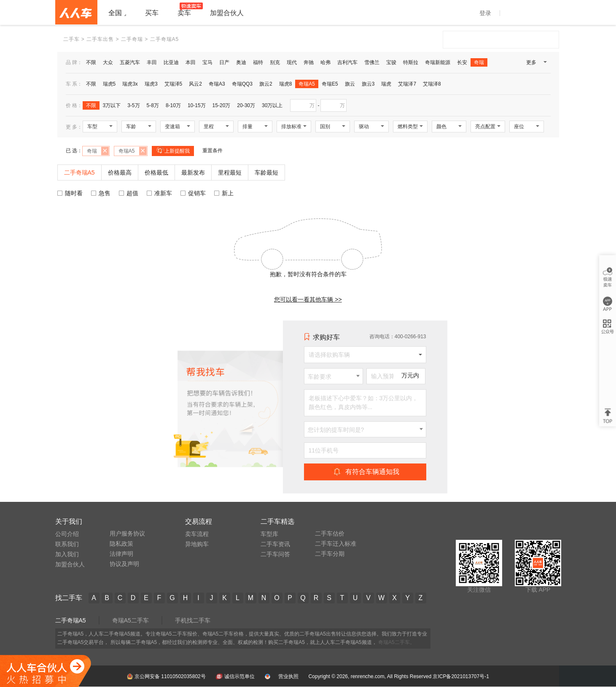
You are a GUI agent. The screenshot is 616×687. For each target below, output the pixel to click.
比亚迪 (171, 62)
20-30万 (246, 105)
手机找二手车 (193, 620)
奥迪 (241, 62)
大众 (108, 62)
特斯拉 (411, 62)
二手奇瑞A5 (71, 620)
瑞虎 (386, 84)
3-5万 (133, 105)
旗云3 (368, 84)
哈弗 (325, 62)
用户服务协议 (127, 533)
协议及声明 (124, 564)
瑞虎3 (151, 84)
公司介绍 (67, 534)
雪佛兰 (372, 62)
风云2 (195, 84)
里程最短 (230, 172)
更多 (536, 64)
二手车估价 (330, 533)
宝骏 (391, 62)
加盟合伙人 (70, 564)
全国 (115, 13)
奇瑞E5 (330, 84)
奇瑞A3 (217, 84)
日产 (224, 62)
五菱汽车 (130, 62)
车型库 (269, 534)
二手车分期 (330, 554)
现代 (292, 62)
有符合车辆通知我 (365, 471)
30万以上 (272, 105)
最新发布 (193, 172)
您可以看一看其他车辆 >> (308, 299)
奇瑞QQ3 (242, 84)
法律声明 (121, 554)
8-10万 (173, 105)
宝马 (207, 62)
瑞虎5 (109, 84)
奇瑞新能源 (438, 62)
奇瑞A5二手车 (130, 620)
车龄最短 (266, 172)
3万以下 (112, 105)
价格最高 (120, 172)
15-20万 (222, 105)
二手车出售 (100, 39)
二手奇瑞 (132, 39)
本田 (191, 62)
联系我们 (67, 544)
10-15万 (197, 105)
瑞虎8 (286, 84)
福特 (258, 62)
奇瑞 (479, 62)
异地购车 (197, 544)
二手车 (71, 39)
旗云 (350, 84)
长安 (462, 62)
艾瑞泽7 (407, 84)
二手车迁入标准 (336, 544)
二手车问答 (275, 554)
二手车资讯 (275, 544)
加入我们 (67, 554)
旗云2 (266, 84)
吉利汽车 (347, 62)
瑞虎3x (130, 84)
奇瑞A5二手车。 (397, 642)
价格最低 (156, 172)
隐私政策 (121, 544)
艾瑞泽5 (174, 84)
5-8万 (153, 105)
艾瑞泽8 (432, 84)
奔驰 (309, 62)
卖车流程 (197, 534)
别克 (275, 62)
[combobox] (334, 376)
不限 (91, 62)
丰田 (152, 62)
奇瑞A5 (307, 84)
